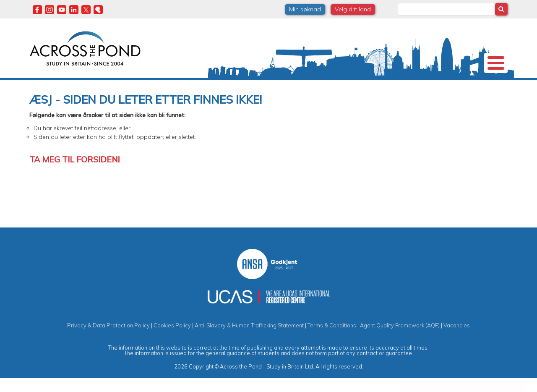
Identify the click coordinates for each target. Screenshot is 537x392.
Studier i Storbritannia (164, 86)
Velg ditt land (353, 9)
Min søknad (305, 9)
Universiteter (98, 86)
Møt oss (379, 86)
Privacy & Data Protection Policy (108, 339)
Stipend (225, 86)
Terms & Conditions (332, 339)
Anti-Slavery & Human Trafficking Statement (249, 339)
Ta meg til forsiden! (74, 173)
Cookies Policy (172, 339)
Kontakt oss (462, 86)
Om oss (50, 86)
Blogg (418, 86)
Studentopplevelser (321, 86)
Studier (265, 86)
